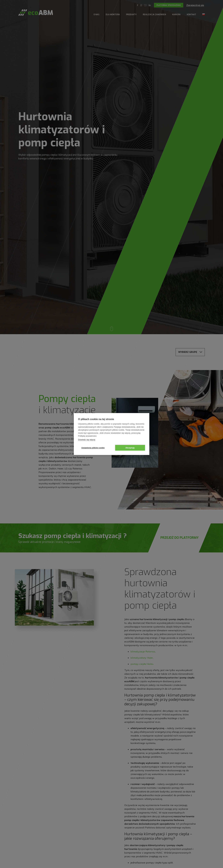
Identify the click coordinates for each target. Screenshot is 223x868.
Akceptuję (130, 448)
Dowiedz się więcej (87, 440)
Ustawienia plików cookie (93, 448)
